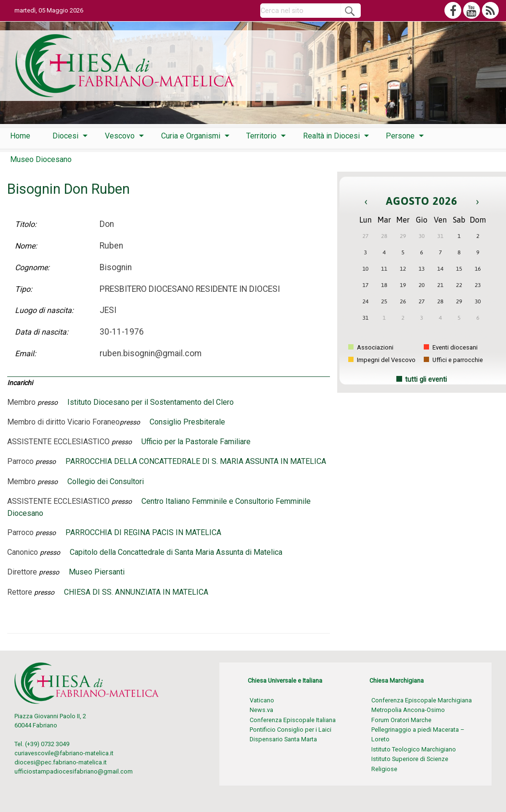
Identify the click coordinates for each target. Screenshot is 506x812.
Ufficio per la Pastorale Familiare (196, 442)
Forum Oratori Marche (401, 720)
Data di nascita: (42, 332)
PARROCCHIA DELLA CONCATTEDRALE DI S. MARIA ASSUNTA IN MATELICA (196, 461)
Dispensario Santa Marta (283, 739)
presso (48, 402)
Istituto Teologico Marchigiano (414, 749)
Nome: (26, 246)
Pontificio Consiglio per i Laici (291, 730)
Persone (400, 136)
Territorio (261, 136)
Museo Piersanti (97, 572)
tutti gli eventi (426, 380)
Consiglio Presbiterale (187, 422)
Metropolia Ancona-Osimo (408, 710)
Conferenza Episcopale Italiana (293, 720)
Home (20, 136)
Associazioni (371, 347)
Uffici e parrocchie (453, 360)
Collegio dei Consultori (106, 481)
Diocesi (65, 136)
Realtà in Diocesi (331, 136)
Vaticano (262, 700)
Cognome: (32, 268)
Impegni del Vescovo (382, 360)
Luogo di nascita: (44, 310)
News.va (261, 710)
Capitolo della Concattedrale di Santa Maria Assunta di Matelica (176, 552)
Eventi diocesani (451, 347)
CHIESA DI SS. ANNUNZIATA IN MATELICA (136, 592)
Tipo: (24, 289)
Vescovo (120, 136)
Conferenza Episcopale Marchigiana (422, 700)
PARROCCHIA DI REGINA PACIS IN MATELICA (143, 532)
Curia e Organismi (191, 136)
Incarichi (20, 383)
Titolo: (26, 224)
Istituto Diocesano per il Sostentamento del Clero (151, 402)
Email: (25, 354)
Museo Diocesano (41, 159)
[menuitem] (20, 136)
